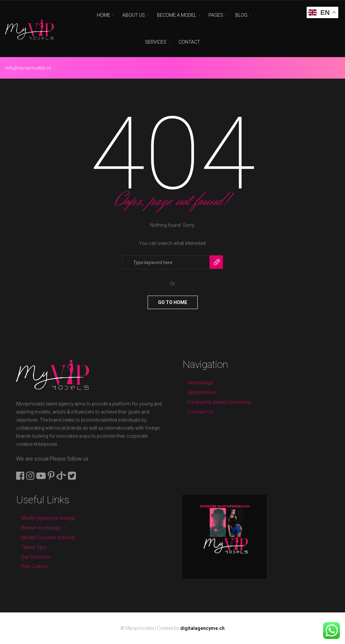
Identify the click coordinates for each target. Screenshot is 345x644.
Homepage (200, 383)
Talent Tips (34, 547)
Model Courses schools (48, 538)
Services (156, 42)
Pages (216, 15)
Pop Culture (34, 566)
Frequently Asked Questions (219, 402)
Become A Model (177, 15)
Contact (189, 42)
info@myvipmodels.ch (28, 68)
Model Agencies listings (48, 518)
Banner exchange (41, 528)
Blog (241, 15)
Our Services (36, 557)
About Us (134, 15)
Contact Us (200, 412)
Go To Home (173, 302)
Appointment (202, 392)
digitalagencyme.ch (202, 628)
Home (104, 15)
